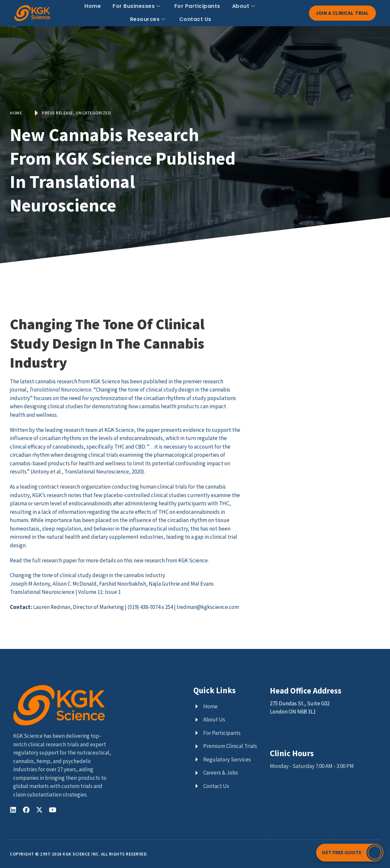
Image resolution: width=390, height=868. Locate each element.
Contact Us (195, 19)
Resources (148, 19)
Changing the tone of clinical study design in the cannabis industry (87, 575)
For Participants (197, 6)
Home (93, 6)
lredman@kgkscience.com (208, 607)
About (244, 6)
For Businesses (137, 6)
